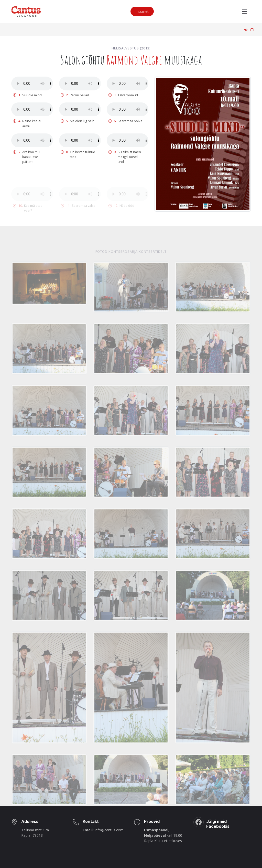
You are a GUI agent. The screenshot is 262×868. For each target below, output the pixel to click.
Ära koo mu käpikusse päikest (26, 157)
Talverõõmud (123, 95)
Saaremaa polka (125, 121)
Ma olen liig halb (78, 121)
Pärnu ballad (75, 95)
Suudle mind (27, 95)
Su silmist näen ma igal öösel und (125, 157)
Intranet (142, 11)
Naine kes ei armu (27, 123)
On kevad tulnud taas (78, 154)
